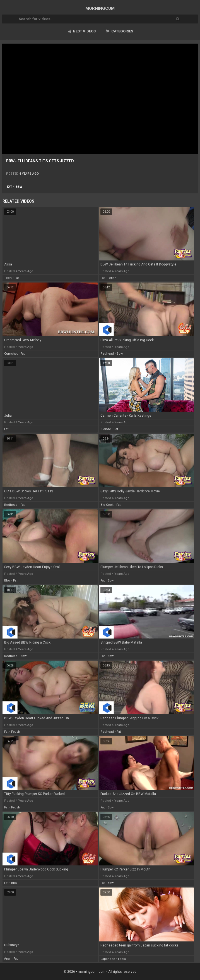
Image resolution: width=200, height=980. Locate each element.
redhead (107, 354)
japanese (108, 959)
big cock (107, 505)
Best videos (82, 31)
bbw (19, 187)
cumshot (11, 354)
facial (122, 959)
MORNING (100, 8)
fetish (112, 278)
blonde (106, 429)
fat (9, 187)
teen (8, 278)
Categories (119, 31)
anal (7, 959)
